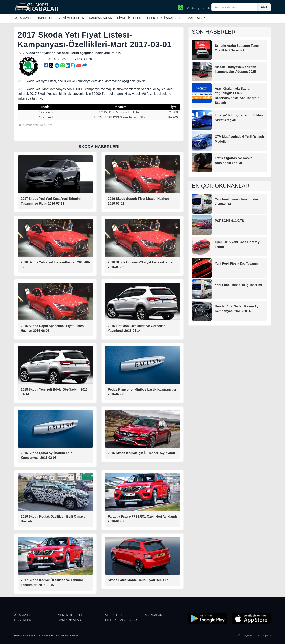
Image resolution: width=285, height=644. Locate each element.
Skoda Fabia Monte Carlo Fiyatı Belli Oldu (139, 580)
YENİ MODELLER (71, 18)
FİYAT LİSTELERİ (130, 18)
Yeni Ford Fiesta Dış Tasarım (236, 263)
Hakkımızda (76, 636)
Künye (64, 636)
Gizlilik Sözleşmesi (25, 636)
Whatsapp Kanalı (194, 8)
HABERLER (45, 18)
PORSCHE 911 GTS (229, 221)
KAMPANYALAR (101, 18)
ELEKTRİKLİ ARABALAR (165, 18)
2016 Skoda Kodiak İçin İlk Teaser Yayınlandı (141, 453)
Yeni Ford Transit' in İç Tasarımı (238, 285)
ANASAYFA (23, 18)
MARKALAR (196, 18)
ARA (264, 7)
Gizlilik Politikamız (48, 636)
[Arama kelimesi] (235, 7)
